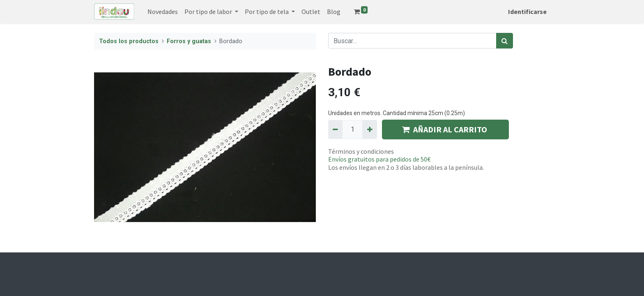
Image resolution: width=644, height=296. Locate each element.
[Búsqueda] (505, 41)
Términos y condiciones (361, 151)
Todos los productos (129, 41)
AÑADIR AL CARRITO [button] (445, 129)
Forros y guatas (189, 41)
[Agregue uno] (369, 129)
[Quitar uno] (335, 129)
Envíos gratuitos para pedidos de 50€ (379, 159)
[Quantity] (352, 129)
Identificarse (527, 12)
